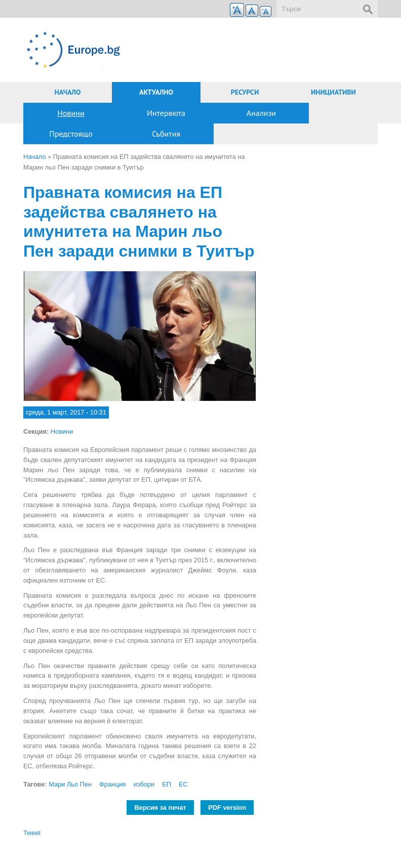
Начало (68, 92)
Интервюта (166, 113)
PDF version (227, 808)
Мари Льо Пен (70, 784)
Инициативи (333, 92)
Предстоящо (71, 134)
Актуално (156, 92)
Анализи (262, 113)
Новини (71, 113)
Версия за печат (160, 808)
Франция (112, 784)
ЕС (183, 784)
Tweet (32, 833)
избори (144, 784)
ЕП (167, 784)
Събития (166, 134)
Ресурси (245, 92)
